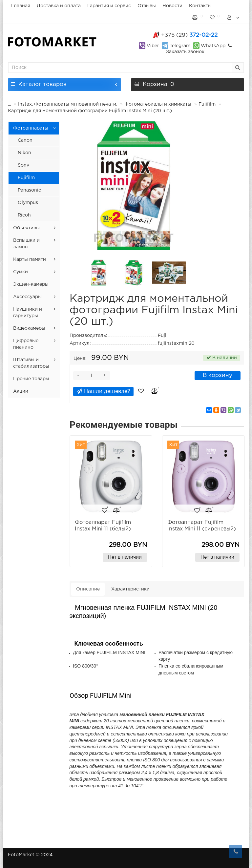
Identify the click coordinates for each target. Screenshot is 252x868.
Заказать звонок (185, 52)
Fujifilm (207, 104)
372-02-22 (189, 35)
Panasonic (29, 190)
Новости (172, 6)
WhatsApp (213, 46)
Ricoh (24, 215)
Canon (25, 140)
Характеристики (130, 589)
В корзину (218, 375)
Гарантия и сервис (109, 6)
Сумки (21, 272)
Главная (21, 6)
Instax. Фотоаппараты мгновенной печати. (68, 104)
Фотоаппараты (31, 128)
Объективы (26, 228)
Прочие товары (31, 379)
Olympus (28, 203)
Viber (153, 46)
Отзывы (147, 6)
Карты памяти (30, 259)
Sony (23, 165)
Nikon (24, 153)
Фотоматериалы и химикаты (158, 104)
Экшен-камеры (31, 284)
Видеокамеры (29, 328)
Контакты (200, 6)
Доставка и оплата (59, 6)
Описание (88, 589)
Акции (21, 391)
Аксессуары (27, 297)
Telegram (180, 46)
